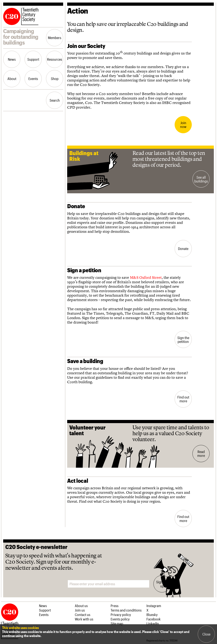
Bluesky (152, 615)
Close (206, 634)
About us (81, 606)
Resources (55, 59)
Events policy (120, 619)
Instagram (154, 606)
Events (33, 79)
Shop (55, 79)
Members (55, 38)
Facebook (154, 619)
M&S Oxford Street (146, 277)
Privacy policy (121, 615)
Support (33, 59)
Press (115, 606)
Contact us (83, 615)
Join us (80, 610)
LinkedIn (153, 623)
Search (55, 100)
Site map (117, 623)
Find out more (183, 399)
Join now (183, 125)
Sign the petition (183, 340)
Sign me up (162, 584)
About (12, 79)
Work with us (84, 619)
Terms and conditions (126, 610)
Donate (183, 248)
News (12, 59)
